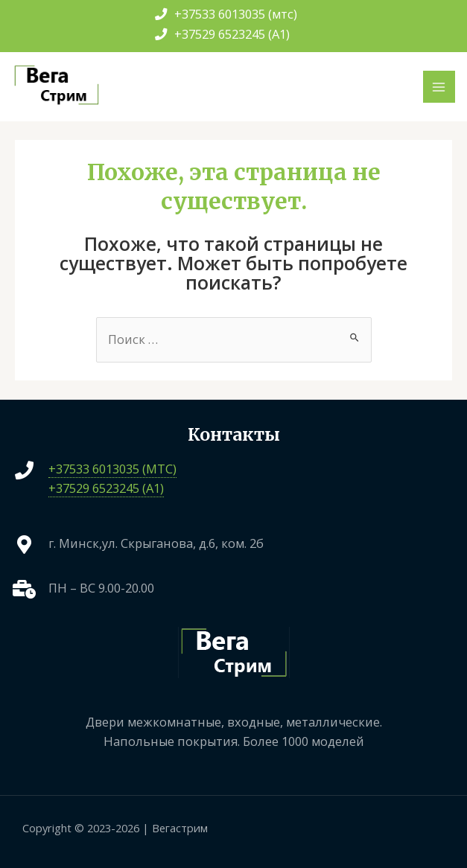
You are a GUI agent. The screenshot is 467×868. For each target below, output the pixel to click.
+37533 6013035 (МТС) (112, 469)
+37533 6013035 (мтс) (226, 14)
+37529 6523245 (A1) (222, 34)
